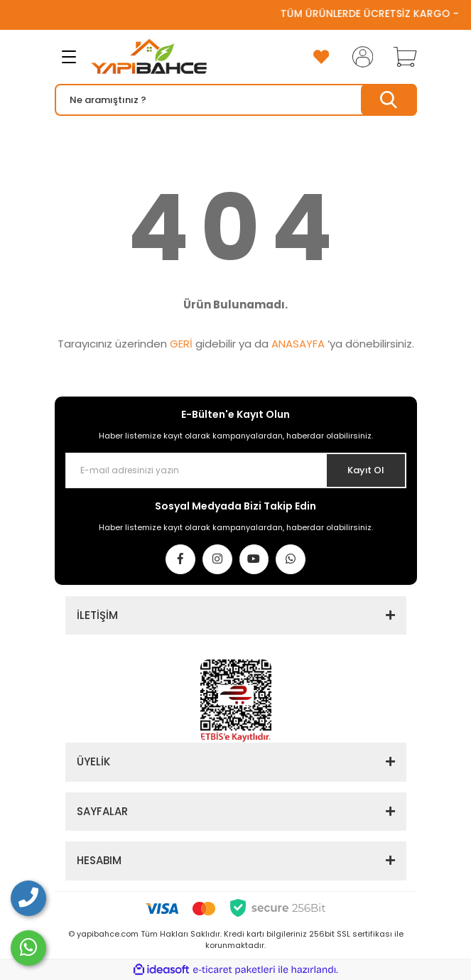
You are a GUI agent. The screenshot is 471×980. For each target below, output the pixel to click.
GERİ (181, 344)
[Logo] (149, 57)
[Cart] (400, 57)
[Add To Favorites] (321, 57)
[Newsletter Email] (236, 470)
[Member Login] (358, 57)
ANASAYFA (298, 344)
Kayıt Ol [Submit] (366, 470)
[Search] (236, 100)
